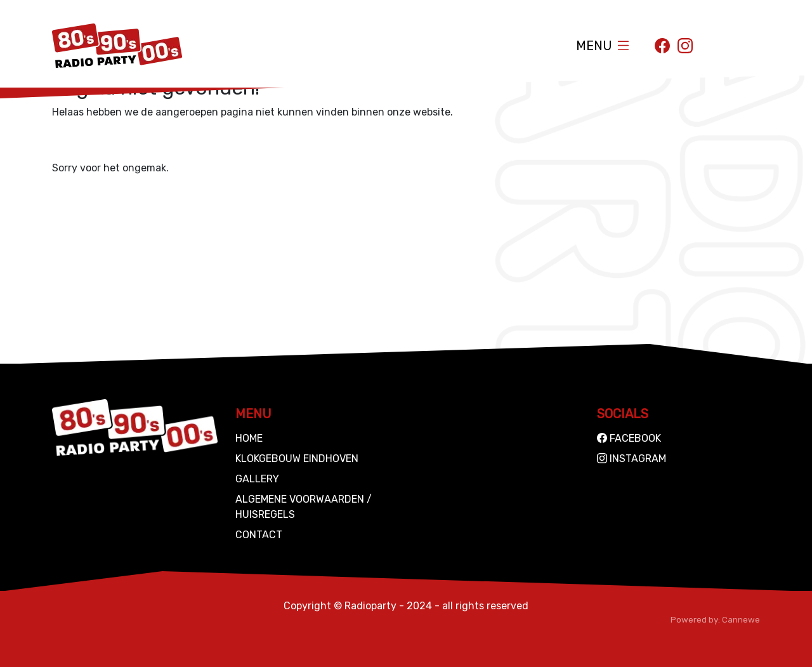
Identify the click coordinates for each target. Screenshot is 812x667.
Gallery (257, 479)
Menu (594, 46)
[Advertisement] (406, 275)
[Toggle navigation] (623, 45)
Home (249, 438)
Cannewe (741, 620)
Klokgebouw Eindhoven (297, 459)
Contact (259, 535)
